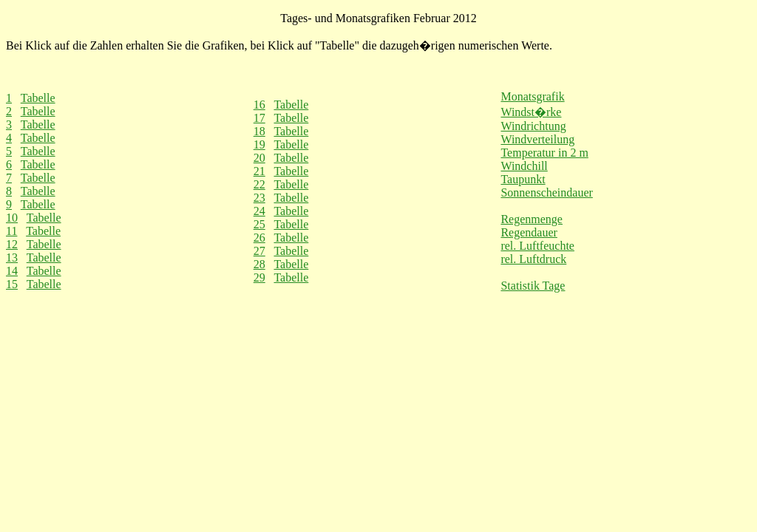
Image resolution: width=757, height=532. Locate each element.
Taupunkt (523, 179)
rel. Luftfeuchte (537, 246)
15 (12, 284)
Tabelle (38, 98)
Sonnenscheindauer (546, 192)
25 (259, 224)
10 (12, 218)
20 (259, 158)
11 (11, 231)
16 (259, 105)
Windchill (524, 166)
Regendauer (529, 232)
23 (259, 198)
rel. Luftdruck (533, 259)
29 (259, 277)
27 (259, 251)
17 (259, 118)
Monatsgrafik (532, 96)
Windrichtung (533, 126)
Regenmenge (532, 219)
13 (12, 258)
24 (259, 211)
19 (259, 144)
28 (259, 264)
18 (259, 131)
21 (259, 171)
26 (259, 238)
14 (12, 271)
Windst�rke (531, 112)
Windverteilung (537, 139)
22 (259, 184)
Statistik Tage (533, 286)
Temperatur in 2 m (544, 153)
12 (12, 244)
